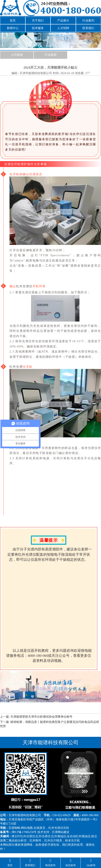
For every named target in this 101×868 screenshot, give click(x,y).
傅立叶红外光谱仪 (23, 836)
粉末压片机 (72, 841)
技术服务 (38, 28)
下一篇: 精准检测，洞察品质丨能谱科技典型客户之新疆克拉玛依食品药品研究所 (50, 724)
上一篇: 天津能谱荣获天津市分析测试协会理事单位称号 (36, 717)
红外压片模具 (53, 841)
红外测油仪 (59, 836)
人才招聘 (63, 28)
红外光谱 (16, 367)
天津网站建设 (60, 832)
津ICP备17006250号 (24, 832)
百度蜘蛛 (14, 828)
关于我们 (38, 21)
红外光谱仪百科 (59, 828)
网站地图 (27, 828)
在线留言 (40, 828)
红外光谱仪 (24, 286)
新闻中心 (13, 28)
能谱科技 (23, 815)
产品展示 (63, 21)
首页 (13, 21)
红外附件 (35, 841)
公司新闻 (17, 55)
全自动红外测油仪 (79, 836)
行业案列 (88, 21)
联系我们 (88, 28)
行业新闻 (50, 55)
